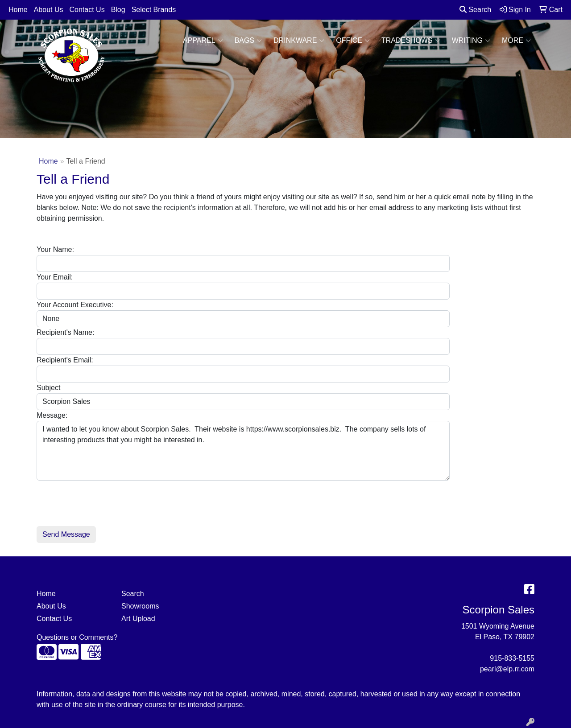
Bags (248, 41)
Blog (118, 10)
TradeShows (411, 41)
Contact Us (87, 10)
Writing (471, 41)
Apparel (203, 41)
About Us (49, 10)
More (516, 41)
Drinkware (299, 41)
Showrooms (140, 606)
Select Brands (154, 10)
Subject (48, 388)
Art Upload (138, 619)
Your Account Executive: (75, 305)
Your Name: (55, 249)
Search (475, 10)
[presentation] (104, 498)
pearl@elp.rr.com (507, 669)
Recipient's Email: (65, 360)
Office (353, 41)
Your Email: (55, 277)
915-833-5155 (512, 658)
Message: (52, 415)
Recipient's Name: (65, 332)
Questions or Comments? (77, 637)
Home (18, 10)
